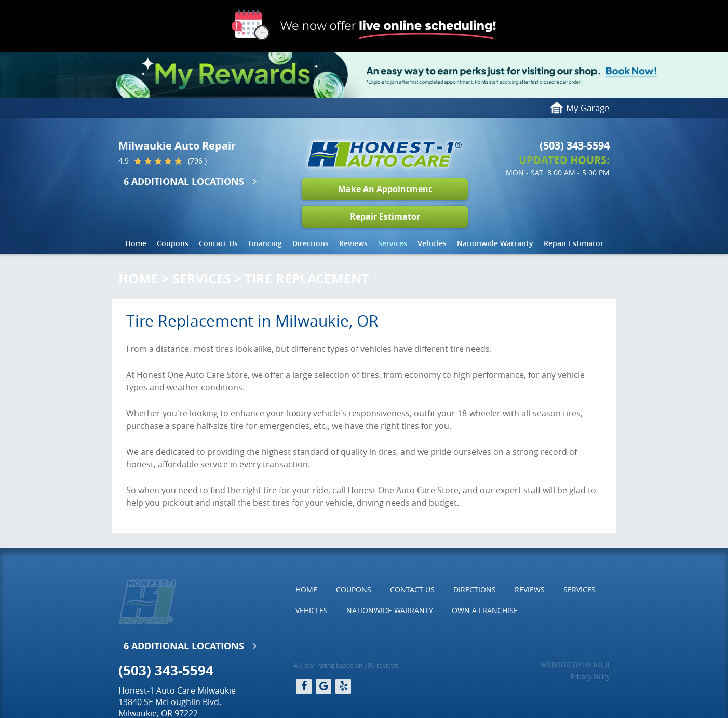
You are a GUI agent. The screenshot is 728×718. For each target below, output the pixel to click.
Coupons (173, 243)
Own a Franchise (485, 610)
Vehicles (432, 243)
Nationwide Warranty (495, 243)
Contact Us (218, 243)
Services (393, 243)
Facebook (304, 686)
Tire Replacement (307, 279)
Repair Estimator (385, 216)
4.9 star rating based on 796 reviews (346, 665)
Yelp (343, 686)
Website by (575, 665)
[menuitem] (136, 243)
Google (323, 686)
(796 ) (197, 161)
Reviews (353, 243)
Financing (265, 243)
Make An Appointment (385, 189)
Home (136, 243)
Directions (311, 243)
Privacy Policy (590, 676)
